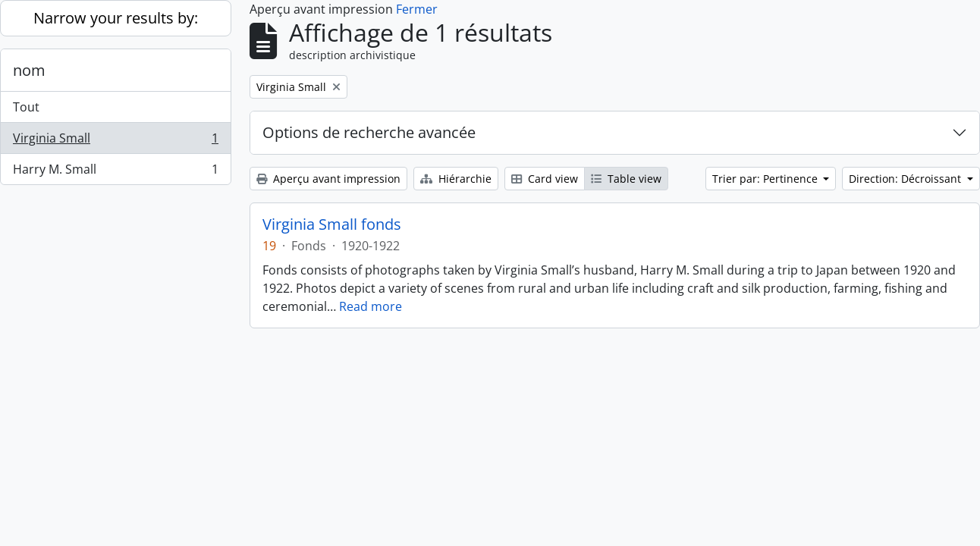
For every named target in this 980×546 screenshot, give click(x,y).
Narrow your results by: (116, 18)
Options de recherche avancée (369, 132)
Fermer (417, 9)
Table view (626, 179)
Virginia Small (115, 141)
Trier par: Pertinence (766, 179)
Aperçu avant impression (328, 179)
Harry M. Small (115, 172)
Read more (371, 306)
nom (29, 70)
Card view (545, 179)
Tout (26, 107)
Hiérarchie (456, 179)
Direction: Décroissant (906, 179)
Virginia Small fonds (332, 224)
